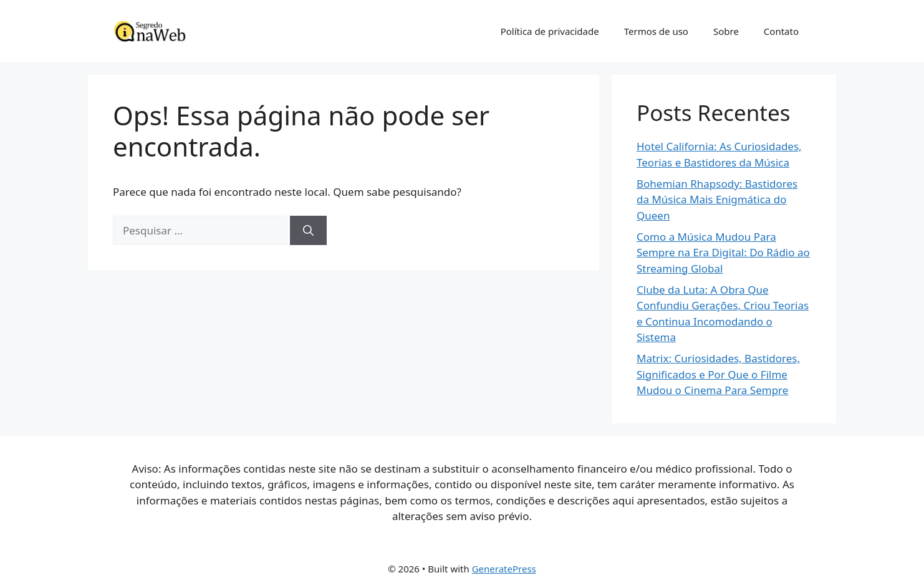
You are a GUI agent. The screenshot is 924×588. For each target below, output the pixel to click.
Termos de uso (656, 31)
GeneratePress (504, 569)
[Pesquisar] (308, 231)
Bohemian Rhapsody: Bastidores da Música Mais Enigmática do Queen (717, 200)
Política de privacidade (550, 31)
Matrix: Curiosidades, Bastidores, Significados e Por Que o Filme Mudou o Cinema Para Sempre (718, 374)
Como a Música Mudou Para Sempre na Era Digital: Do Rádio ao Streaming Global (723, 253)
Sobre (726, 31)
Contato (781, 31)
